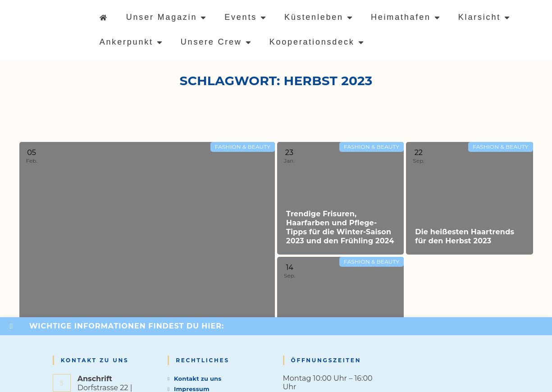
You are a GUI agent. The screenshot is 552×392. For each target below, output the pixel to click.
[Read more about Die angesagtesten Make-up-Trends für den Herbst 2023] (340, 313)
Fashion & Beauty (243, 147)
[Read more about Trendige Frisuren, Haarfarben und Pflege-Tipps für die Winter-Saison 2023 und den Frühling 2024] (340, 198)
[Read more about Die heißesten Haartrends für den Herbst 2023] (469, 198)
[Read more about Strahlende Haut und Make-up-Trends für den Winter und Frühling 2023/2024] (147, 256)
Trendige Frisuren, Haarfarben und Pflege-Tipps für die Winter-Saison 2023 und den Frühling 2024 (340, 227)
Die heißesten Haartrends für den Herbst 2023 (465, 236)
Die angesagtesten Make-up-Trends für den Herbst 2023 (335, 347)
